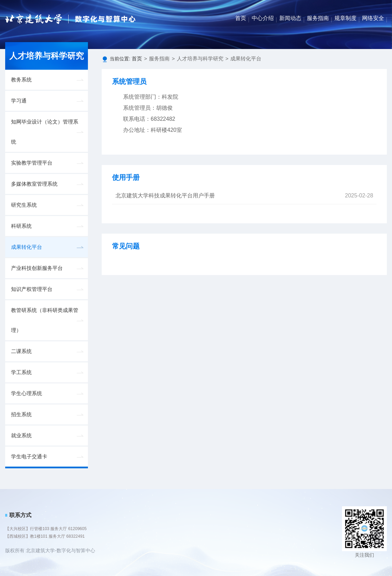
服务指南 (318, 18)
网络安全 (373, 18)
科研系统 (21, 226)
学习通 (19, 101)
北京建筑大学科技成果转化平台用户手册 (165, 196)
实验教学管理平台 (32, 163)
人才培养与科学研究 (200, 58)
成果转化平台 (27, 247)
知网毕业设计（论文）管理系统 (45, 132)
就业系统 (21, 436)
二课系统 (21, 351)
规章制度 (345, 18)
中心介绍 (263, 18)
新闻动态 (290, 18)
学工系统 (21, 372)
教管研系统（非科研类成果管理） (45, 320)
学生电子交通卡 (29, 457)
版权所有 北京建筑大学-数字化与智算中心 (50, 550)
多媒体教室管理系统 (34, 184)
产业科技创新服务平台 (37, 268)
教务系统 (21, 80)
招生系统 (21, 414)
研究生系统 (24, 205)
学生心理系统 (27, 393)
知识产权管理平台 (32, 289)
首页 (241, 18)
